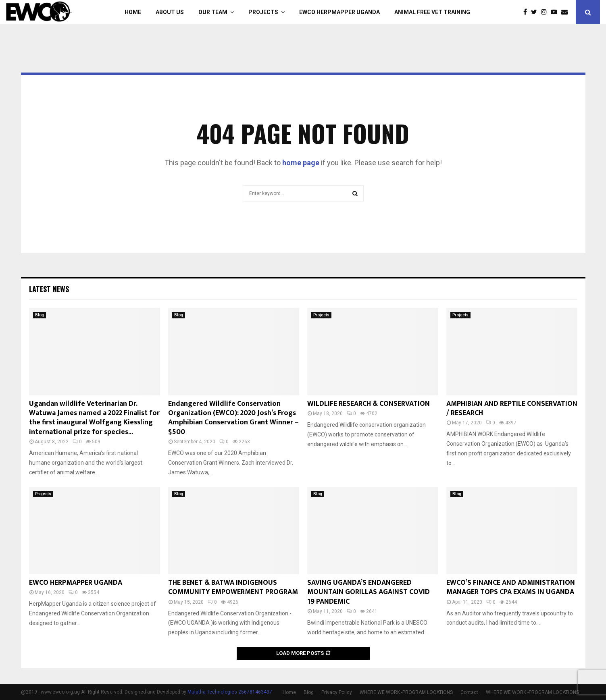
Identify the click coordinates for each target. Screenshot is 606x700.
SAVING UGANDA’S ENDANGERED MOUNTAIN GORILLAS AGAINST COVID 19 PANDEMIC (369, 592)
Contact (469, 692)
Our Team (213, 12)
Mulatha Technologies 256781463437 (230, 692)
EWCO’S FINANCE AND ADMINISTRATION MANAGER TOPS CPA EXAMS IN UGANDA (511, 587)
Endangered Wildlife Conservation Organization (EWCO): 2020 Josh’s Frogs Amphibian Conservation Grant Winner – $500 (233, 418)
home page (301, 163)
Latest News (49, 289)
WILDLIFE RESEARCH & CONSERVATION (369, 404)
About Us (170, 12)
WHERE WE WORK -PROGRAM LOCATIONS (406, 692)
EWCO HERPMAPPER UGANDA (339, 12)
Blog (40, 315)
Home (133, 12)
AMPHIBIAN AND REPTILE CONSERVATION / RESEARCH (512, 408)
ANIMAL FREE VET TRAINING (432, 12)
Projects (263, 12)
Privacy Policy (337, 692)
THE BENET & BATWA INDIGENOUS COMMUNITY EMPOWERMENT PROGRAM (233, 587)
